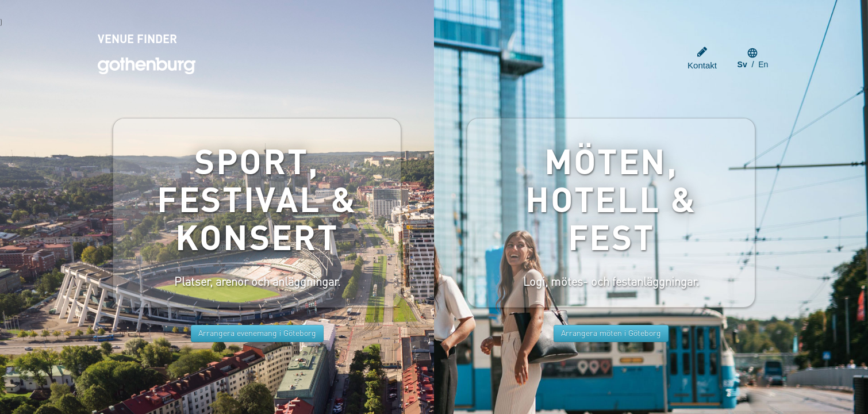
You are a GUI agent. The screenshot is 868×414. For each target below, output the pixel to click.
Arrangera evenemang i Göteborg (257, 333)
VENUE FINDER (137, 40)
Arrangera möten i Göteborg (611, 333)
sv (742, 64)
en (763, 64)
